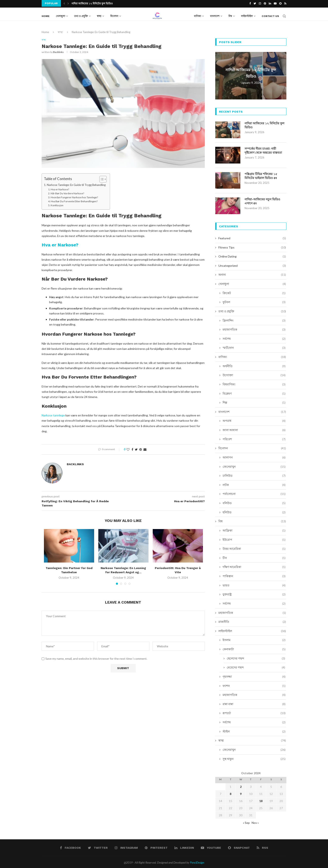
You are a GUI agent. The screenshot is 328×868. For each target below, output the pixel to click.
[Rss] (285, 3)
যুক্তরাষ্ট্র (254, 594)
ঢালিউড (254, 475)
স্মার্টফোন (254, 347)
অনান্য (252, 274)
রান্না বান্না (254, 703)
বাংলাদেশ (215, 15)
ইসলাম (254, 639)
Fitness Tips (252, 246)
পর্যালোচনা (254, 493)
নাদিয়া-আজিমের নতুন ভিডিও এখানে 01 (262, 201)
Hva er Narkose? (60, 189)
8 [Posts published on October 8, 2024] (231, 793)
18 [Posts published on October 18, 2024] (261, 800)
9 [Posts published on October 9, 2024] (241, 793)
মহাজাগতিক (254, 329)
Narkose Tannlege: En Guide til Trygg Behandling (76, 184)
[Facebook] (250, 3)
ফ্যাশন (254, 685)
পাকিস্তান (254, 575)
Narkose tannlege (53, 415)
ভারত (254, 585)
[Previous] (64, 3)
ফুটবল (254, 301)
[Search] (284, 15)
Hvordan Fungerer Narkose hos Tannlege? (74, 197)
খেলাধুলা (60, 15)
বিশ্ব (230, 15)
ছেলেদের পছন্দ (256, 658)
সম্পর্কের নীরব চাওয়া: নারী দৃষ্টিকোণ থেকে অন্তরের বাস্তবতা (263, 150)
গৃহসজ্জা (254, 676)
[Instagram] (260, 3)
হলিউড (254, 511)
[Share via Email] (145, 449)
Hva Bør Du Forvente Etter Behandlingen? (74, 201)
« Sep (246, 822)
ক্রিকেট (254, 292)
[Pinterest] (265, 3)
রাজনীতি (252, 621)
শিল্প (254, 402)
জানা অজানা (254, 429)
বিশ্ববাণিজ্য (254, 384)
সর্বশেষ (254, 338)
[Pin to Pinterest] (141, 449)
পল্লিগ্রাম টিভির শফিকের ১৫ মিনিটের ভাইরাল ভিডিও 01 (261, 175)
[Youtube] (275, 3)
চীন (254, 557)
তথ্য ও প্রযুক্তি (81, 15)
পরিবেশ (254, 438)
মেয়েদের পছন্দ (256, 667)
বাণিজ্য (197, 15)
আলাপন (254, 457)
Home (46, 15)
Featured (252, 237)
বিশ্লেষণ (254, 393)
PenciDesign (197, 862)
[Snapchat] (280, 3)
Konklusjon (57, 205)
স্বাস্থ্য (99, 15)
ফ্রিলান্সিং (254, 319)
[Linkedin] (270, 3)
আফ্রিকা (254, 530)
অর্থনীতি (254, 365)
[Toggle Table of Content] (101, 179)
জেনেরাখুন (254, 466)
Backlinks (58, 52)
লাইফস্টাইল (247, 15)
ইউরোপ (254, 539)
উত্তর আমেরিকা (254, 548)
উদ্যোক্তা (254, 374)
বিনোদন (114, 15)
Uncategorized (252, 265)
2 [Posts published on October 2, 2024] (241, 786)
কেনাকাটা (254, 648)
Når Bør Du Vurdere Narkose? (67, 193)
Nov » (255, 822)
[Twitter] (255, 3)
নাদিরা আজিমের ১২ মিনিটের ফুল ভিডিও (92, 4)
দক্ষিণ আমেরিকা (254, 566)
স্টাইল (254, 731)
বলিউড (254, 502)
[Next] (68, 3)
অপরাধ (254, 420)
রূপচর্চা (254, 712)
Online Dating (252, 256)
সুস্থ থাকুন (254, 758)
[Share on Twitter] (136, 449)
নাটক (254, 484)
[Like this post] (128, 449)
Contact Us (270, 15)
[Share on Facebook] (132, 449)
